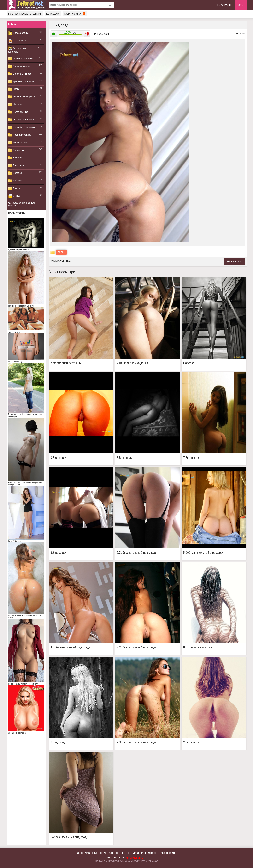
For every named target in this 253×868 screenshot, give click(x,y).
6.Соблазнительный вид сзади (137, 553)
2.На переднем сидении (132, 363)
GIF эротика (17, 41)
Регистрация (224, 5)
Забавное (16, 181)
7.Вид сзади (191, 458)
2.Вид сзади (191, 742)
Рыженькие (17, 165)
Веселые (15, 173)
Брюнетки (16, 158)
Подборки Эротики (21, 59)
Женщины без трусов (22, 97)
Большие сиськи (19, 66)
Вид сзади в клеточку (197, 647)
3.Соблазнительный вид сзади (137, 647)
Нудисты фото (18, 143)
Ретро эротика (18, 112)
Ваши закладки (75, 14)
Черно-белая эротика (22, 127)
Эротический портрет (22, 120)
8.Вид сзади (125, 458)
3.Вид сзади (58, 742)
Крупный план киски (21, 82)
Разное (14, 188)
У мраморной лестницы (66, 363)
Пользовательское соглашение (25, 14)
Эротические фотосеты (17, 50)
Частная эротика (19, 135)
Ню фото (15, 104)
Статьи (14, 196)
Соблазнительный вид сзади (69, 837)
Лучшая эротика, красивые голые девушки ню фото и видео (127, 861)
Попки (14, 89)
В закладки (102, 34)
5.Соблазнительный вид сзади (203, 553)
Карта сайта (53, 14)
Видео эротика (18, 33)
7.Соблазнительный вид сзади (137, 742)
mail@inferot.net (135, 858)
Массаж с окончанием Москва (21, 204)
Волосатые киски (20, 74)
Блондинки (16, 150)
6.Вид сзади (58, 553)
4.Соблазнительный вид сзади (70, 647)
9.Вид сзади (58, 458)
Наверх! (188, 363)
